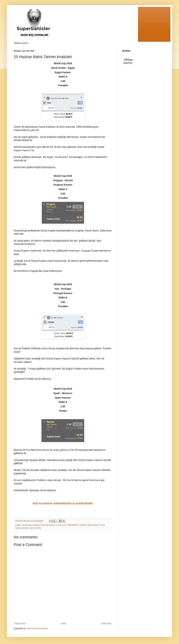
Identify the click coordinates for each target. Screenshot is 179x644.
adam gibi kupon (48, 525)
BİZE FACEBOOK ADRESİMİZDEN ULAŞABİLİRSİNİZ (63, 503)
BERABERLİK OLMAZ (77, 525)
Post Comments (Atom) (37, 629)
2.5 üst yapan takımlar (31, 525)
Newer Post (20, 624)
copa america (93, 525)
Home (63, 624)
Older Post (106, 624)
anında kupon (61, 525)
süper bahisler (36, 528)
